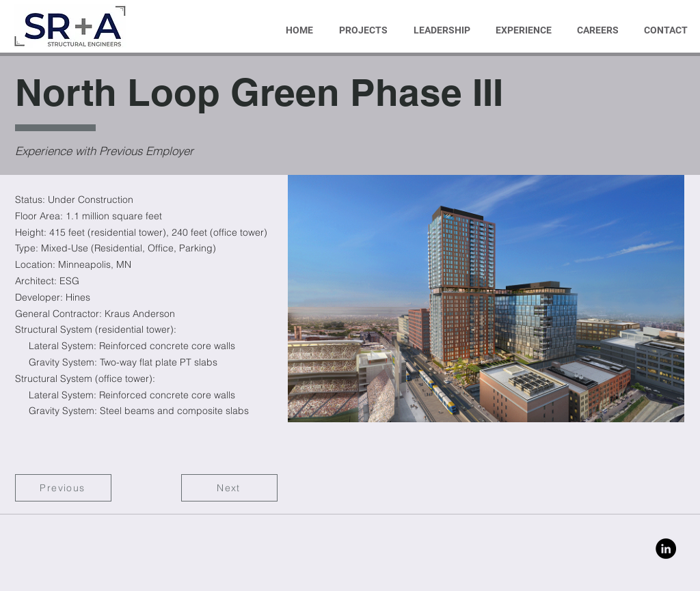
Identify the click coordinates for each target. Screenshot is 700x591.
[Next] (229, 488)
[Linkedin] (666, 549)
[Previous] (63, 488)
